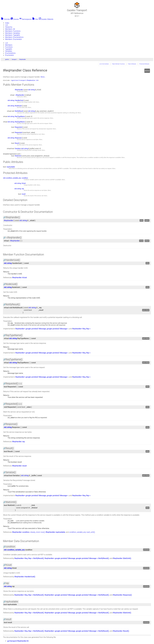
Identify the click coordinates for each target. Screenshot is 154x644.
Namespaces (26, 19)
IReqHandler (23, 59)
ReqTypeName (20, 122)
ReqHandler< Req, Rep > (81, 329)
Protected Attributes (144, 64)
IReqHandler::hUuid (19, 278)
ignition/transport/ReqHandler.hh (25, 81)
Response (18, 138)
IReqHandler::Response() (122, 595)
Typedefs (9, 49)
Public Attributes (132, 64)
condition (25, 178)
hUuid (24, 184)
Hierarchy (9, 27)
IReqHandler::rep (19, 442)
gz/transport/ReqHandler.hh (18, 641)
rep (23, 189)
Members (9, 45)
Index (7, 23)
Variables (9, 51)
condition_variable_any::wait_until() (82, 532)
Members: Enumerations (14, 37)
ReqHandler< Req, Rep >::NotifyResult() (29, 559)
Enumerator (10, 55)
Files (35, 19)
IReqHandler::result (19, 466)
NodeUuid (18, 106)
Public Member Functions (118, 64)
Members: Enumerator (13, 39)
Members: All (10, 29)
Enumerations (10, 53)
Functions (9, 47)
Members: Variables (13, 33)
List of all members (104, 64)
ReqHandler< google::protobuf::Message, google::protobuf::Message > (42, 329)
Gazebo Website (46, 19)
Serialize (18, 149)
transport (14, 59)
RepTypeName (20, 117)
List (6, 25)
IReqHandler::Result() (121, 631)
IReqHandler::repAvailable (55, 532)
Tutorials (5, 19)
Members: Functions (13, 31)
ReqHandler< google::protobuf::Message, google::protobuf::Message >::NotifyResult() (77, 559)
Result (17, 144)
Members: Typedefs (13, 35)
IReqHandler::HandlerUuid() (25, 577)
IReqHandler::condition (21, 532)
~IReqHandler (20, 95)
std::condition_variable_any (12, 178)
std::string (31, 90)
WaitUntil (18, 156)
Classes (15, 19)
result (24, 194)
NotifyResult (19, 111)
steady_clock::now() (37, 532)
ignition (7, 59)
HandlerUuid (19, 101)
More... (43, 77)
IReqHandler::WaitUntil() (122, 559)
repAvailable (11, 167)
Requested (19, 127)
